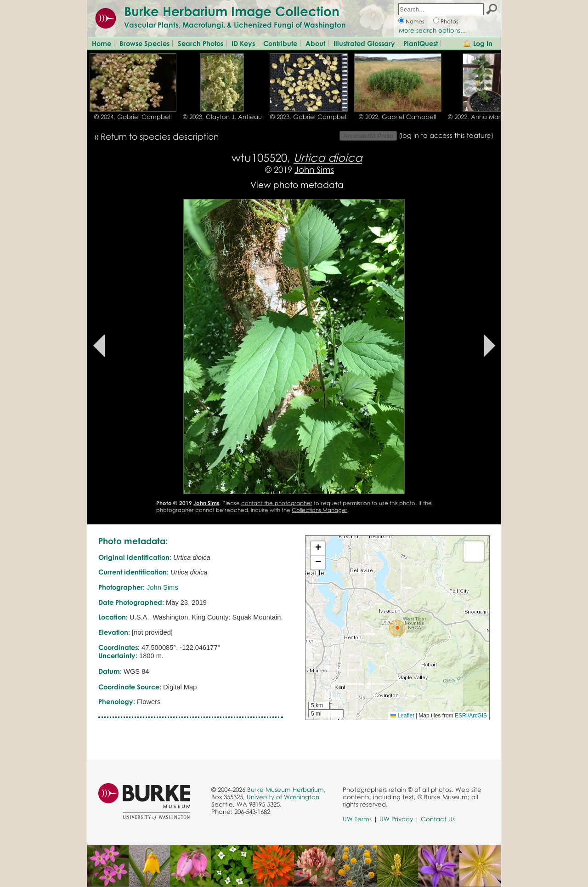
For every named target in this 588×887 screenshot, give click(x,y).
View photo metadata (297, 185)
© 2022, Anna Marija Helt (484, 117)
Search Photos (201, 43)
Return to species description (160, 136)
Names (415, 21)
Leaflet (402, 716)
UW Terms (357, 819)
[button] (397, 628)
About (315, 43)
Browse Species (144, 43)
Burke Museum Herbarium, (286, 790)
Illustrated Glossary (364, 43)
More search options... (432, 30)
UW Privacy (396, 819)
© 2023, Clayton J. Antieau (222, 117)
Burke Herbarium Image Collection (232, 11)
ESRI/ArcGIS (471, 716)
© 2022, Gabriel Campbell (398, 117)
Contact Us (438, 819)
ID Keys (243, 43)
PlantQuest (421, 43)
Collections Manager (319, 510)
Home (102, 43)
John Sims (314, 169)
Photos (449, 21)
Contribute (280, 43)
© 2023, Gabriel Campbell (309, 117)
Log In (483, 43)
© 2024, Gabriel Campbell (133, 117)
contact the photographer (277, 503)
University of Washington (283, 797)
